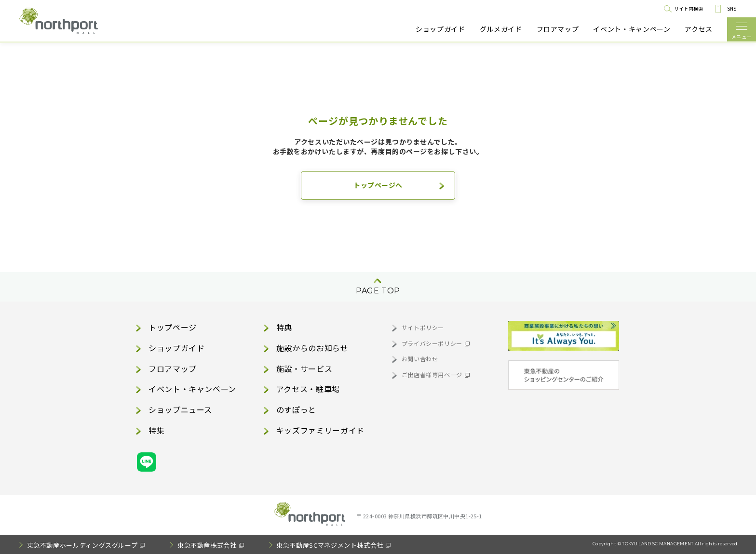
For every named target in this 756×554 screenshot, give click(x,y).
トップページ (173, 327)
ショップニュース (180, 409)
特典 (284, 327)
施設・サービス (304, 369)
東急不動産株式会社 (207, 545)
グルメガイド (501, 29)
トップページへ (378, 185)
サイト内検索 (688, 8)
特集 (156, 430)
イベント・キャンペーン (632, 29)
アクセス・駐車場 (308, 389)
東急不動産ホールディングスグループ (82, 545)
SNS (732, 8)
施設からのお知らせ (312, 348)
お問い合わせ (420, 359)
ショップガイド (440, 29)
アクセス (699, 29)
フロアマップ (558, 29)
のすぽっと (296, 409)
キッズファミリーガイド (320, 430)
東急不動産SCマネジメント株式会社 (330, 545)
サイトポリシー (423, 327)
